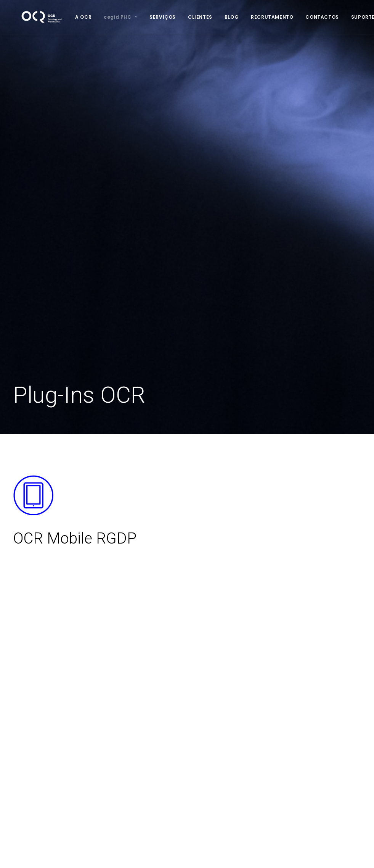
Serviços (25, 688)
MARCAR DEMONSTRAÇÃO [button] (187, 580)
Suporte (24, 735)
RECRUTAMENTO (257, 17)
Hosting (148, 728)
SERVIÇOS (147, 17)
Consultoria (153, 688)
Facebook (276, 745)
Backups (149, 739)
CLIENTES (185, 17)
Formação (152, 708)
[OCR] (34, 17)
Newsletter (27, 718)
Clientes (24, 699)
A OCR (68, 17)
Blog (19, 708)
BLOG (216, 17)
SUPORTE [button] (348, 17)
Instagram (276, 765)
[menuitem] (68, 17)
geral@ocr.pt (280, 728)
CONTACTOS (307, 17)
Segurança (152, 749)
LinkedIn (274, 755)
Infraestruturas (157, 699)
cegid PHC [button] (105, 17)
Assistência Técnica (164, 718)
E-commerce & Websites (171, 758)
